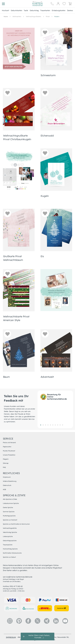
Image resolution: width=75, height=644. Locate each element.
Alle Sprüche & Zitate (10, 499)
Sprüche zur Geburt (9, 557)
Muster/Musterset (9, 451)
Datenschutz (7, 485)
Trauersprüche (8, 545)
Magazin (6, 459)
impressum (11, 637)
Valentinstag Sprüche (10, 532)
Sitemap (6, 463)
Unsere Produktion (9, 455)
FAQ (4, 467)
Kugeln (45, 196)
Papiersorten (7, 447)
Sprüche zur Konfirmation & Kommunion (16, 524)
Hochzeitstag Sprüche (10, 549)
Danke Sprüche (8, 507)
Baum (6, 377)
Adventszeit (47, 377)
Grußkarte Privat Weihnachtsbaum (13, 258)
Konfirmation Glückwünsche (12, 553)
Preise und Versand (9, 442)
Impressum (7, 477)
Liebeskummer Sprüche (11, 503)
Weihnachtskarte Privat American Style (16, 318)
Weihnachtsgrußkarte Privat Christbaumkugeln (17, 137)
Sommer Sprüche (9, 512)
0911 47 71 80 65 (16, 586)
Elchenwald (47, 136)
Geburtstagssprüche (10, 541)
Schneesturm (48, 75)
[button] (45, 32)
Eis (42, 256)
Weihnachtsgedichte (10, 528)
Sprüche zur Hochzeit (10, 520)
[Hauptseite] (37, 4)
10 (62, 425)
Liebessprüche (8, 536)
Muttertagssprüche (9, 516)
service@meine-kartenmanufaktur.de (18, 577)
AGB (4, 489)
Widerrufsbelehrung (10, 481)
